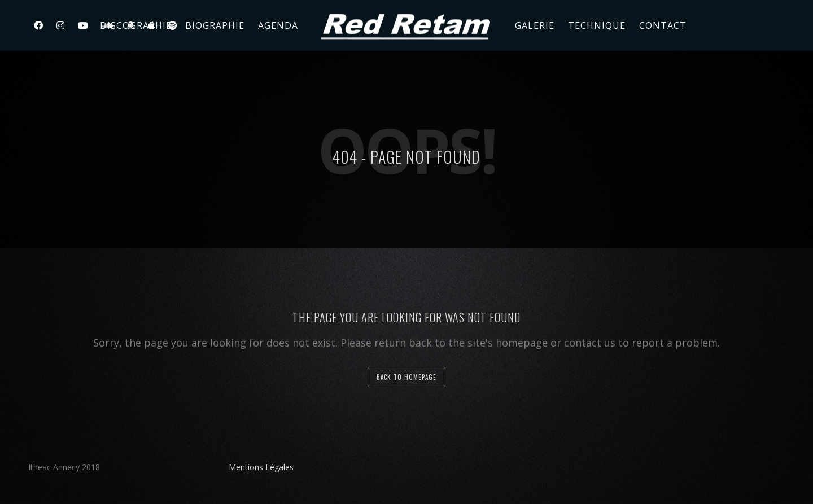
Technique (597, 25)
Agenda (278, 25)
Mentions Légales (261, 467)
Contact (663, 25)
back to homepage (406, 377)
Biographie (215, 25)
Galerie (535, 25)
